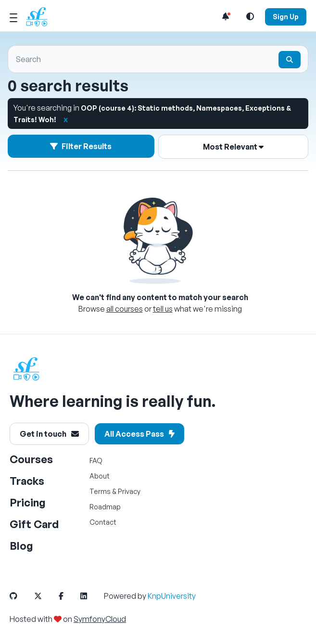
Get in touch (49, 434)
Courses (31, 459)
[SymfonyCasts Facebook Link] (69, 596)
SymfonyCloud (100, 619)
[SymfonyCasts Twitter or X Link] (46, 596)
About (100, 476)
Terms (100, 491)
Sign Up (286, 17)
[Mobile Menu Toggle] (13, 16)
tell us (163, 309)
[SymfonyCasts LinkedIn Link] (91, 596)
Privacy (129, 491)
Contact (103, 522)
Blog (21, 546)
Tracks (27, 481)
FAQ (96, 461)
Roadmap (105, 507)
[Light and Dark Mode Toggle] (250, 16)
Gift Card (34, 524)
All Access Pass (139, 434)
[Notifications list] (226, 16)
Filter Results (82, 145)
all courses (125, 309)
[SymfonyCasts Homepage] (40, 17)
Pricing (28, 502)
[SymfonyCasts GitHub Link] (21, 596)
